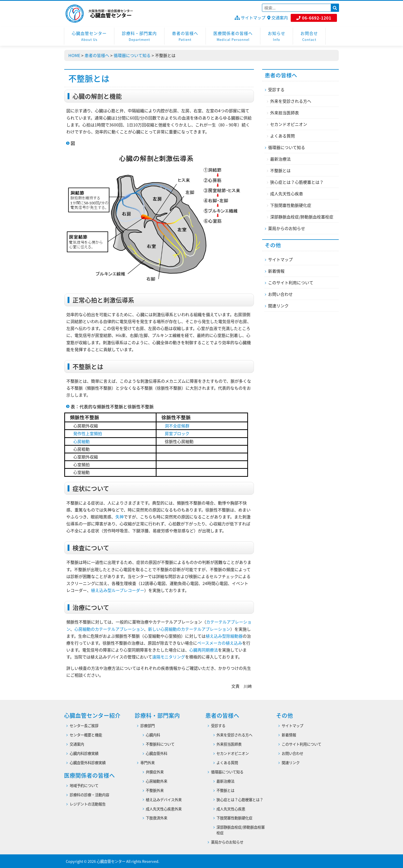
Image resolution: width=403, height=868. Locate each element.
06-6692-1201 (314, 18)
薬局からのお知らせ (287, 228)
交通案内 (278, 17)
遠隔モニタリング (169, 657)
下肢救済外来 (157, 818)
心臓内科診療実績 (84, 753)
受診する (276, 89)
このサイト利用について (291, 282)
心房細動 (81, 441)
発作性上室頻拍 (88, 433)
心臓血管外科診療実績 (88, 763)
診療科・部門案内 (139, 36)
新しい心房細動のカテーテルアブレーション (189, 629)
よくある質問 (282, 136)
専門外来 (148, 763)
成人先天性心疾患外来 (164, 809)
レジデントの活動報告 (88, 804)
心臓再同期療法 (204, 650)
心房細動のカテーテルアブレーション (109, 629)
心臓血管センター (89, 36)
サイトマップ (250, 17)
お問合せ (309, 36)
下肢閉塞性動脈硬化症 (291, 205)
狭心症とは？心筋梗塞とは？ (297, 182)
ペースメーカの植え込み (220, 643)
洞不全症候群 (177, 426)
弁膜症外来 (155, 772)
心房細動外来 (157, 781)
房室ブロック (177, 433)
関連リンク (278, 306)
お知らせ (277, 36)
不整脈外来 (155, 791)
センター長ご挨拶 (84, 726)
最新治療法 (280, 159)
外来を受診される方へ (291, 101)
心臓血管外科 (157, 753)
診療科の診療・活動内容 (89, 795)
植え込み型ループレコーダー (118, 590)
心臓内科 (153, 735)
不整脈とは (280, 170)
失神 (120, 517)
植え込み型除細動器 (224, 636)
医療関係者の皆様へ (233, 36)
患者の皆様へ (185, 36)
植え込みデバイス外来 (164, 800)
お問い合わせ (280, 294)
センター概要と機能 (86, 735)
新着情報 (276, 271)
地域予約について (84, 786)
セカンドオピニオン (289, 124)
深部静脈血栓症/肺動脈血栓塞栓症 (302, 217)
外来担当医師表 (285, 113)
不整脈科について (160, 744)
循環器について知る (287, 147)
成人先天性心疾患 (287, 194)
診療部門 (148, 726)
